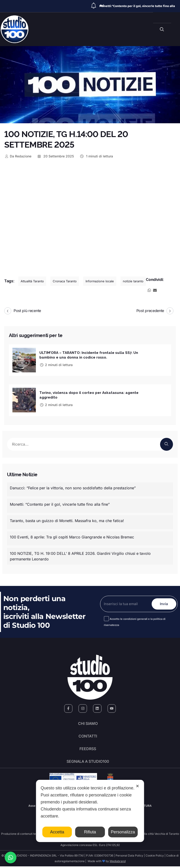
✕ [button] (137, 786)
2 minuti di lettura (56, 365)
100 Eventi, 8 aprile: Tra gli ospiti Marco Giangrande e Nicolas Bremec (72, 537)
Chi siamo (88, 724)
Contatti (88, 737)
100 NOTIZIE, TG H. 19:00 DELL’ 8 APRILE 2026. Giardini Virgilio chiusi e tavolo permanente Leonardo (80, 556)
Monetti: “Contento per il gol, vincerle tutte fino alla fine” (60, 504)
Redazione (18, 156)
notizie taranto (133, 281)
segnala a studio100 (88, 763)
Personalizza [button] (123, 832)
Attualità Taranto (32, 281)
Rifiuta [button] (90, 832)
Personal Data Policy (129, 857)
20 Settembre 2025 (56, 156)
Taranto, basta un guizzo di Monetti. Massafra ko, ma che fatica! (67, 520)
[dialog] (90, 811)
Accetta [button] (57, 832)
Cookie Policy (155, 857)
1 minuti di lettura (96, 156)
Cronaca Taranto (65, 281)
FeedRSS (88, 750)
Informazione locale (100, 281)
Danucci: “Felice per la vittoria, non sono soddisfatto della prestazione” (73, 488)
